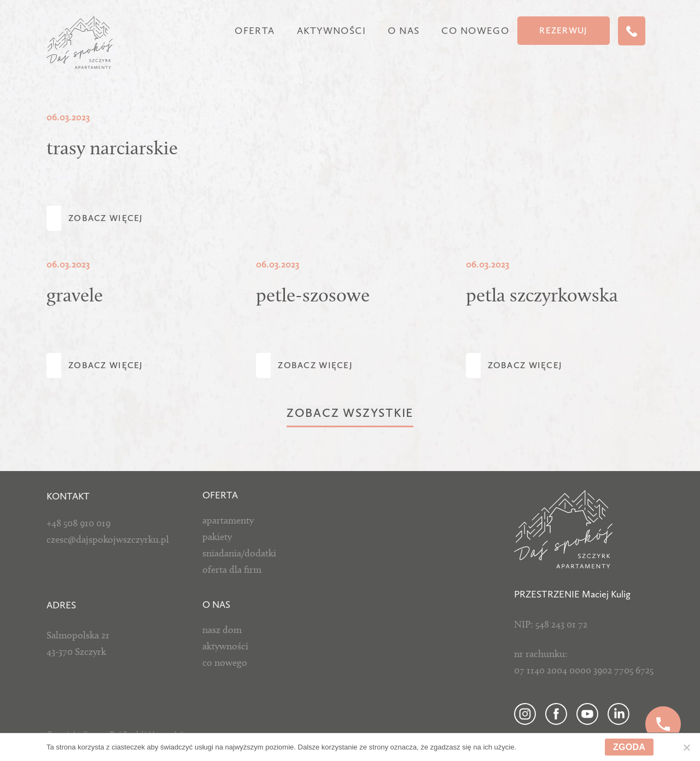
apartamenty (228, 520)
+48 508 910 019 (78, 523)
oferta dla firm (232, 570)
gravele (75, 295)
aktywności (225, 646)
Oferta (255, 31)
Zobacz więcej (106, 218)
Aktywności (331, 31)
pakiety (217, 537)
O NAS (216, 605)
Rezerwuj (563, 30)
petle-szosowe (313, 295)
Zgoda (629, 747)
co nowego (225, 663)
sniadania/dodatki (239, 553)
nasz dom (222, 630)
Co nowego (475, 31)
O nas (404, 31)
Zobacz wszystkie (350, 413)
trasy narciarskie (112, 148)
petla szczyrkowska (542, 295)
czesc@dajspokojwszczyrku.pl (108, 539)
